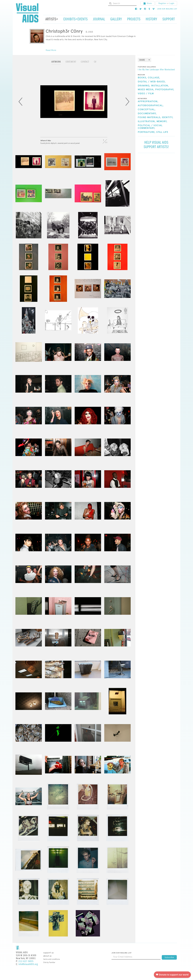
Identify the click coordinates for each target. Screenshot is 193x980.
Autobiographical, (151, 106)
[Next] (127, 102)
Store (147, 3)
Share (142, 60)
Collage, (154, 78)
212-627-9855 (26, 961)
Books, (142, 78)
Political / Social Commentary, (150, 127)
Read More (51, 50)
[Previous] (21, 102)
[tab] (56, 63)
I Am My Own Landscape (148, 70)
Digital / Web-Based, (152, 82)
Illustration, (147, 121)
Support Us (48, 953)
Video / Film (146, 94)
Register (162, 3)
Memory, (162, 121)
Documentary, (147, 114)
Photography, (165, 90)
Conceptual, (147, 110)
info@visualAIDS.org (28, 964)
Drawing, (144, 86)
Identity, (168, 117)
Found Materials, (149, 117)
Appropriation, (148, 101)
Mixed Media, (146, 90)
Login (172, 3)
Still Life (162, 132)
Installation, (160, 86)
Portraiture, (147, 132)
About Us (47, 956)
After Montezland (167, 70)
